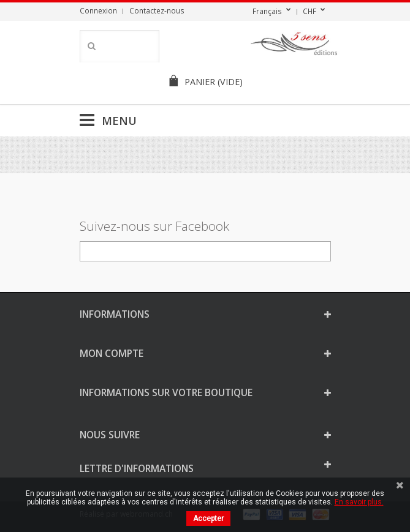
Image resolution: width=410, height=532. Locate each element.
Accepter (208, 519)
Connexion (98, 10)
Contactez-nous (157, 10)
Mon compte (112, 353)
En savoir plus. (359, 502)
